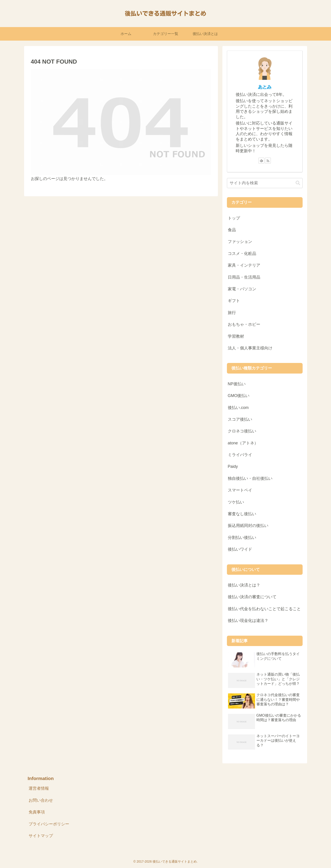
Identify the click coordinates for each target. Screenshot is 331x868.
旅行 (232, 313)
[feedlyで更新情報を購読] (261, 161)
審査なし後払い (242, 514)
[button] (298, 183)
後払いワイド (240, 549)
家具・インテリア (244, 265)
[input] (265, 183)
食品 (232, 230)
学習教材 (236, 336)
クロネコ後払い (242, 431)
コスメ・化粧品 (242, 254)
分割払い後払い (242, 538)
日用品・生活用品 (244, 277)
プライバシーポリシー (49, 824)
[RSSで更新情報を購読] (268, 161)
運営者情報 (39, 788)
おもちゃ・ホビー (244, 324)
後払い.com (238, 408)
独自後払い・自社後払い (250, 478)
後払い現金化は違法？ (248, 621)
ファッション (240, 242)
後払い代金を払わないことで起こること (264, 609)
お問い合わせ (41, 800)
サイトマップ (41, 836)
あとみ (265, 87)
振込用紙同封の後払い (248, 526)
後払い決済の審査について (252, 597)
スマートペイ (240, 490)
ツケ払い (236, 502)
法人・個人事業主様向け (250, 348)
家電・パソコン (242, 289)
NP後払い (237, 384)
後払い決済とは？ (244, 585)
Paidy (233, 466)
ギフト (234, 301)
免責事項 (37, 812)
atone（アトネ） (243, 443)
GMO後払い (239, 396)
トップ (234, 218)
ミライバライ (240, 455)
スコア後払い (240, 419)
